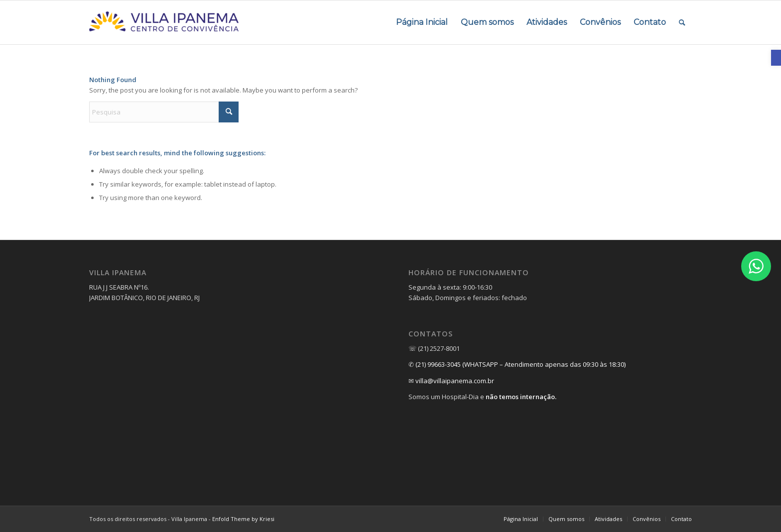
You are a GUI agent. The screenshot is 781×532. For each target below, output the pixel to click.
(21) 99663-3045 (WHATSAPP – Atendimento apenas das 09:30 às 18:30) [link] (521, 364)
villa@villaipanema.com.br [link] (455, 381)
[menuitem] (422, 22)
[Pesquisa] (164, 112)
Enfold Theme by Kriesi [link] (243, 519)
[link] (776, 58)
